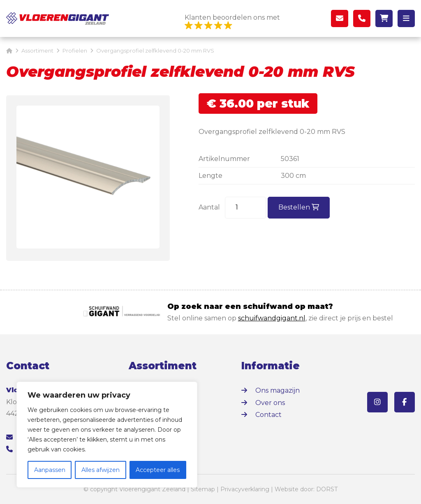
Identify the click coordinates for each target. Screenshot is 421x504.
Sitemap (203, 489)
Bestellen (299, 207)
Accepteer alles (158, 470)
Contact (268, 415)
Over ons (270, 403)
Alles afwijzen (101, 470)
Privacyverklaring (245, 489)
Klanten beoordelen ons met (232, 22)
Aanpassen (50, 470)
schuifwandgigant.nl (272, 318)
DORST (327, 489)
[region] (107, 435)
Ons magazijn (278, 390)
